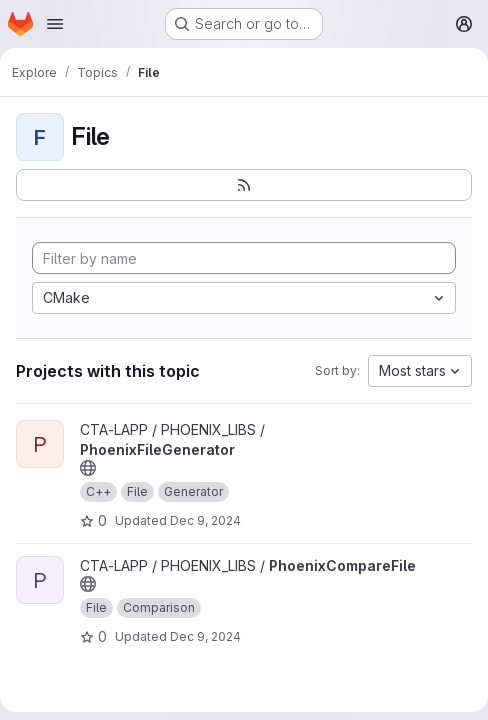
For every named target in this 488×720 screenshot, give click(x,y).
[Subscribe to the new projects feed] (244, 185)
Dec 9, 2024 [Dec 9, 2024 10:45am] (205, 636)
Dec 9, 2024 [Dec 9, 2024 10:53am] (205, 520)
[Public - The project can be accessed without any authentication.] (88, 468)
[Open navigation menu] (55, 24)
